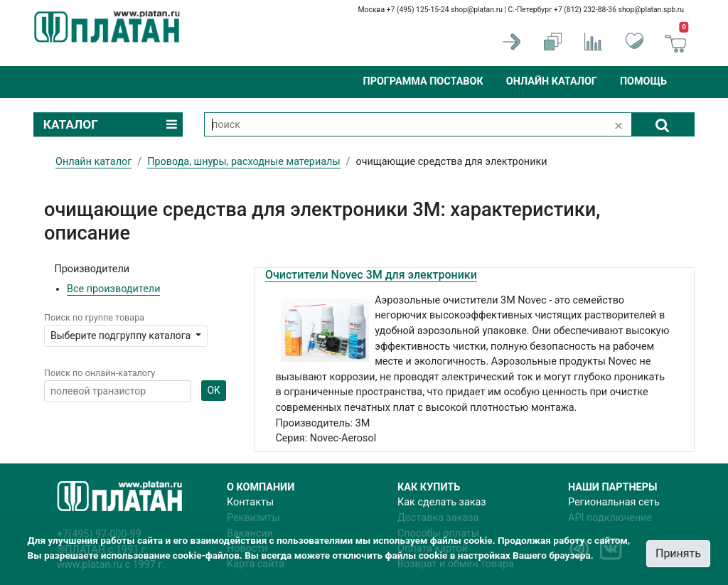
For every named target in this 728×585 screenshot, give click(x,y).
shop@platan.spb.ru (651, 10)
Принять (678, 553)
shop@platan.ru (477, 10)
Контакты (250, 502)
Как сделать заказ (442, 502)
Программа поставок (423, 81)
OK (213, 390)
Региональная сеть (614, 502)
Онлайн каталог (552, 81)
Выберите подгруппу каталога (122, 336)
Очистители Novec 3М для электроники (371, 275)
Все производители (113, 289)
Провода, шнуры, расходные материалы (243, 162)
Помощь (643, 81)
